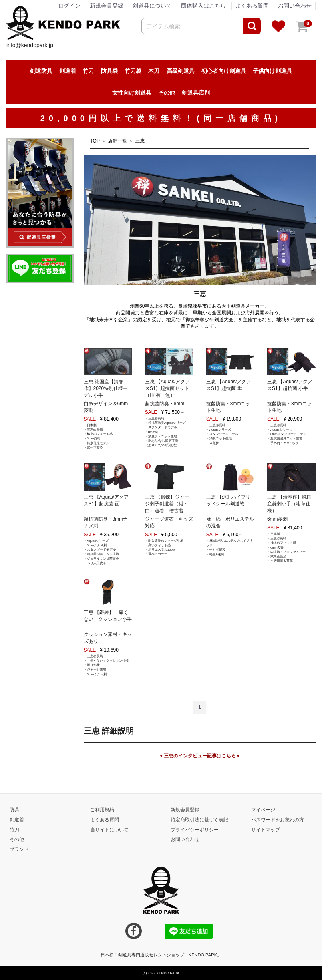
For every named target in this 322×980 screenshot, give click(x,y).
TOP (95, 141)
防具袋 (109, 71)
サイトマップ (266, 829)
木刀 (154, 71)
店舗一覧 (117, 141)
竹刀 (88, 71)
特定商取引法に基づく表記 (199, 819)
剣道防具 (41, 71)
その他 (167, 93)
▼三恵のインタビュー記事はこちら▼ (200, 756)
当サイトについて (109, 829)
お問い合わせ (295, 6)
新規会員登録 (185, 809)
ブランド (19, 849)
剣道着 (68, 71)
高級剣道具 (181, 71)
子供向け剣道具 (272, 71)
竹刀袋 (133, 71)
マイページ (263, 809)
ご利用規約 (102, 809)
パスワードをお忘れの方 (278, 819)
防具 (14, 809)
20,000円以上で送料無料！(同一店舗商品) (161, 118)
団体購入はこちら (203, 6)
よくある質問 (252, 6)
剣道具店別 (196, 93)
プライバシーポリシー (195, 829)
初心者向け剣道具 (224, 71)
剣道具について (152, 6)
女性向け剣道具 (132, 93)
